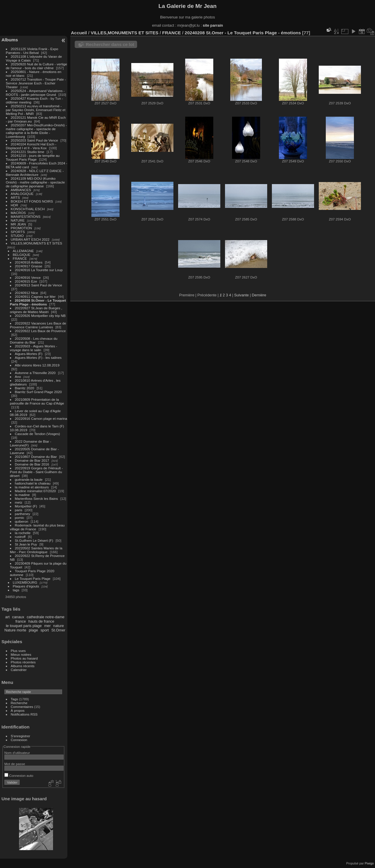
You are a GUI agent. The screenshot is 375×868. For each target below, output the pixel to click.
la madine (22, 495)
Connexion (19, 740)
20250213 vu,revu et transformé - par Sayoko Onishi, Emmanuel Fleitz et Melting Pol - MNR (36, 110)
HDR (15, 205)
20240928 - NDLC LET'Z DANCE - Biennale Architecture (35, 173)
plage (33, 630)
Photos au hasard (24, 658)
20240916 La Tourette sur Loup (39, 270)
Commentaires (22, 707)
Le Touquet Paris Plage (33, 579)
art (7, 617)
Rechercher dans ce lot (110, 44)
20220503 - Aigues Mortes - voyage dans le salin (34, 348)
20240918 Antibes (29, 262)
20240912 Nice (27, 293)
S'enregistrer (21, 736)
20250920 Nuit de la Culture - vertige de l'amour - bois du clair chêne (36, 66)
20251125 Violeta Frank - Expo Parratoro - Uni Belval (32, 51)
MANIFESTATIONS (26, 216)
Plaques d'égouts (26, 586)
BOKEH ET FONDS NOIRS (32, 201)
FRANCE (20, 258)
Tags (15, 699)
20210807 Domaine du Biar (36, 457)
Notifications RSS (24, 714)
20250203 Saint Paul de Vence (35, 140)
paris (19, 510)
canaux (18, 617)
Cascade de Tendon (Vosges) (37, 434)
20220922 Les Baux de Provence (40, 331)
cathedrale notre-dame (46, 617)
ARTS (15, 197)
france (21, 621)
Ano (18, 377)
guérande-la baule (29, 479)
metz (19, 502)
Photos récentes (23, 662)
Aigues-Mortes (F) (29, 354)
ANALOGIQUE (22, 194)
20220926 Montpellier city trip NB (40, 316)
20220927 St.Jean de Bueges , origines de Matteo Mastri (36, 310)
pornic (20, 518)
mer (47, 626)
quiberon (22, 521)
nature (59, 626)
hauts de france (41, 621)
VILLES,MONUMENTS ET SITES (37, 243)
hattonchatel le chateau (33, 483)
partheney (23, 514)
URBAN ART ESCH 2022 (30, 239)
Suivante (241, 295)
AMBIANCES (21, 190)
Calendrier (19, 670)
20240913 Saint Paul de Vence (39, 285)
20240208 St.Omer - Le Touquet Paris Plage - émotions (38, 302)
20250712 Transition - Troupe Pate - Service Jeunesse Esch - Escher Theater (36, 83)
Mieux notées (21, 654)
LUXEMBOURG (25, 582)
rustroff (20, 537)
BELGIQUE (22, 255)
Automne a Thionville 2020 (35, 373)
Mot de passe (15, 764)
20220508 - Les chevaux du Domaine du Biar (34, 340)
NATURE (18, 220)
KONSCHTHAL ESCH (28, 209)
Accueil (79, 33)
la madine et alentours (32, 487)
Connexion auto (19, 776)
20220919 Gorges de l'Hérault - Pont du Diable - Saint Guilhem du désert (36, 472)
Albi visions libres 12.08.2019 (37, 365)
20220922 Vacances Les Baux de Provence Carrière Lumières (38, 325)
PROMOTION (22, 228)
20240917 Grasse (29, 266)
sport (45, 630)
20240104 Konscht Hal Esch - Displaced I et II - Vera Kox (31, 146)
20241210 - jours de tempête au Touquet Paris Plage (33, 157)
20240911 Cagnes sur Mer (35, 297)
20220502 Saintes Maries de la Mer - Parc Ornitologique (36, 550)
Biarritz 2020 (25, 388)
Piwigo (369, 863)
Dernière (259, 295)
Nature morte (15, 630)
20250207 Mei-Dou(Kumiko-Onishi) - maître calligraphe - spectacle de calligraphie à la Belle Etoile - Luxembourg (36, 131)
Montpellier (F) (26, 506)
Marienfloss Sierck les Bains (36, 498)
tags (16, 590)
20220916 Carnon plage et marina (41, 418)
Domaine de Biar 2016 (32, 464)
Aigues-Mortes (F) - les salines (38, 357)
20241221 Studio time (28, 152)
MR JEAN (18, 224)
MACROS (18, 213)
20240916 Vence (28, 277)
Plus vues (18, 651)
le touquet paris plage (24, 626)
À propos (18, 710)
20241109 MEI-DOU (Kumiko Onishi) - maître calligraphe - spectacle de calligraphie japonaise (35, 182)
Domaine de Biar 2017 (32, 460)
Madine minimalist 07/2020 (35, 491)
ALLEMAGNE (23, 251)
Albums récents (23, 666)
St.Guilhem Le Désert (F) (34, 540)
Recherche (19, 703)
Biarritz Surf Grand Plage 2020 (38, 392)
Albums (10, 40)
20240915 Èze (26, 281)
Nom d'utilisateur (17, 753)
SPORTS (18, 232)
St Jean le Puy (26, 544)
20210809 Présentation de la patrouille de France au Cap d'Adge (37, 401)
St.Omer (58, 630)
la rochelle (23, 533)
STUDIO (17, 236)
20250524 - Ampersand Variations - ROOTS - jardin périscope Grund (35, 93)
